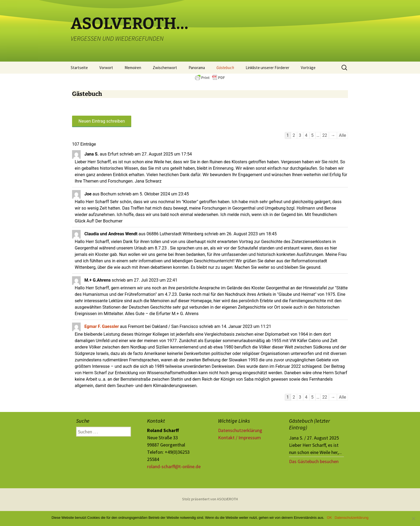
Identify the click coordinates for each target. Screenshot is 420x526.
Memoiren (133, 68)
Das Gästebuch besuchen (314, 461)
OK (329, 518)
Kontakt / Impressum (239, 438)
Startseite (79, 68)
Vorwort (106, 68)
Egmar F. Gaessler (102, 326)
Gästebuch (225, 68)
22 (325, 135)
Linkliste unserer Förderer (267, 68)
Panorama (197, 68)
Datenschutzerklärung (240, 430)
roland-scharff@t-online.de (174, 466)
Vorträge (308, 68)
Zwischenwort (165, 68)
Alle (342, 135)
